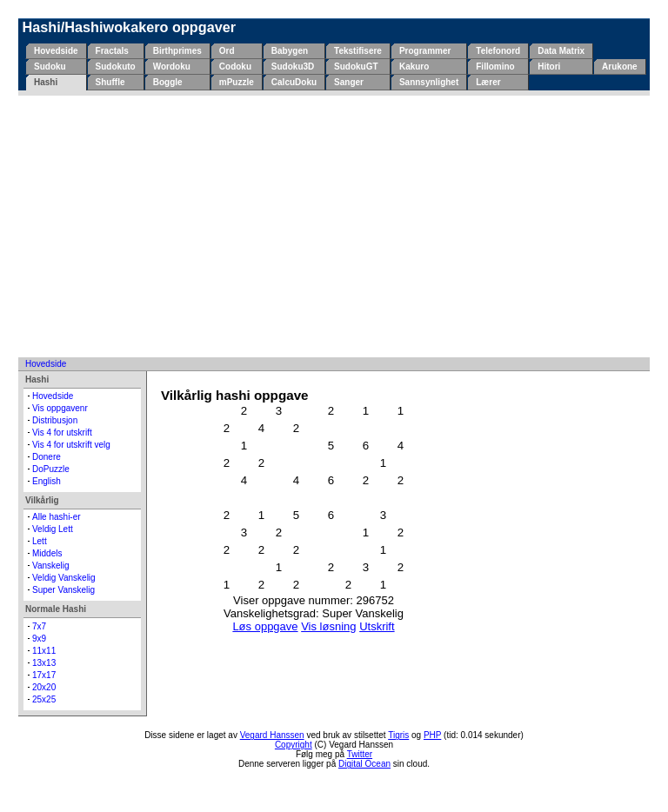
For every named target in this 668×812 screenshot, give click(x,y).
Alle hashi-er (57, 517)
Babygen (290, 51)
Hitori (549, 67)
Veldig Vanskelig (64, 578)
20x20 (44, 687)
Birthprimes (177, 51)
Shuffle (110, 82)
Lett (40, 541)
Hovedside (56, 51)
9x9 (39, 639)
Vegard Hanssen (272, 735)
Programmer (425, 51)
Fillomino (495, 67)
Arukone (620, 67)
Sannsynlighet (429, 82)
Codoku (235, 67)
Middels (47, 553)
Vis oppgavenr (60, 408)
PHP (432, 735)
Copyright (294, 745)
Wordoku (172, 67)
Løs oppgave (265, 626)
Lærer (488, 82)
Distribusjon (55, 420)
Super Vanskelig (63, 590)
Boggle (168, 82)
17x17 (44, 675)
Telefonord (498, 51)
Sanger (349, 82)
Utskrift (377, 626)
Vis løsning (328, 626)
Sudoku (50, 67)
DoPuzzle (51, 469)
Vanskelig (51, 566)
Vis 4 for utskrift (62, 433)
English (47, 481)
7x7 (39, 626)
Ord (227, 51)
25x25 (44, 699)
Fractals (112, 51)
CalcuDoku (294, 82)
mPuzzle (237, 82)
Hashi (46, 82)
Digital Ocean (364, 764)
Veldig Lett (53, 529)
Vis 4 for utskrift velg (71, 445)
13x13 (44, 663)
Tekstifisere (358, 51)
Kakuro (414, 67)
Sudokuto (116, 67)
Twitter (360, 754)
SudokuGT (356, 67)
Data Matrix (561, 51)
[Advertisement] (334, 226)
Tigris (398, 735)
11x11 (44, 651)
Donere (47, 457)
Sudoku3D (293, 67)
